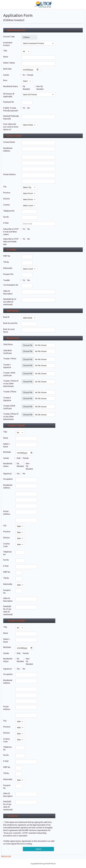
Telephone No (9, 211)
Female (30, 75)
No (29, 108)
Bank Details (13, 311)
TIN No (6, 262)
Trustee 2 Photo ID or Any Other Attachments (11, 417)
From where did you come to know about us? (11, 127)
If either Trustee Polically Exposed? (11, 109)
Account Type (9, 36)
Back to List (6, 856)
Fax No (6, 217)
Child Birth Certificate (8, 352)
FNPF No (7, 256)
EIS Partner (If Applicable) (9, 95)
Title (5, 51)
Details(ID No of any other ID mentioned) (10, 302)
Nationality (8, 268)
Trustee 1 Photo (10, 359)
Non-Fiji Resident (40, 88)
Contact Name (9, 142)
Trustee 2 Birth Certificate (9, 407)
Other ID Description (8, 292)
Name (6, 57)
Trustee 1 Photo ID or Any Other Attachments (11, 384)
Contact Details (14, 136)
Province (7, 193)
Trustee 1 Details (16, 425)
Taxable (6, 280)
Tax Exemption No (11, 285)
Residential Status (11, 86)
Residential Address (8, 149)
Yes (24, 108)
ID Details (11, 250)
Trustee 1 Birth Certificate (9, 374)
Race (5, 80)
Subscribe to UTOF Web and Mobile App (11, 242)
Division (6, 199)
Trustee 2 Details (16, 621)
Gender (6, 75)
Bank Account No (10, 323)
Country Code (6, 545)
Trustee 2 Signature (7, 399)
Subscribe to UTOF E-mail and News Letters (11, 232)
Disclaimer (13, 816)
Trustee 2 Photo (10, 392)
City (5, 187)
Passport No (8, 274)
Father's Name (9, 63)
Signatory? (8, 474)
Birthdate (7, 452)
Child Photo (8, 344)
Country (6, 205)
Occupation (8, 479)
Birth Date (7, 69)
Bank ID (6, 317)
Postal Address (9, 174)
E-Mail (6, 223)
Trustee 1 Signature (7, 366)
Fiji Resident (26, 88)
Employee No (9, 102)
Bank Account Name (9, 331)
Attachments (13, 338)
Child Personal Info (16, 30)
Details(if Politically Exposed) (11, 117)
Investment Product (8, 44)
